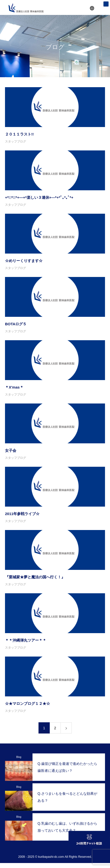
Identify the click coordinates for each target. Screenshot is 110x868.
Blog (19, 757)
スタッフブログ (15, 141)
